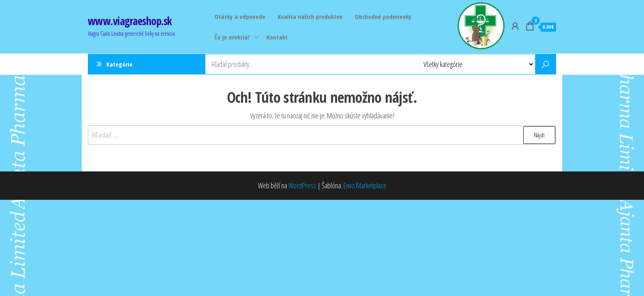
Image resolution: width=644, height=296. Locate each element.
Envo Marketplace (365, 185)
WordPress (302, 185)
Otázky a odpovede (240, 16)
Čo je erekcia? (232, 37)
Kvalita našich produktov (310, 16)
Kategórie (120, 64)
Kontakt (277, 37)
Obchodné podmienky (383, 16)
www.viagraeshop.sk (130, 21)
